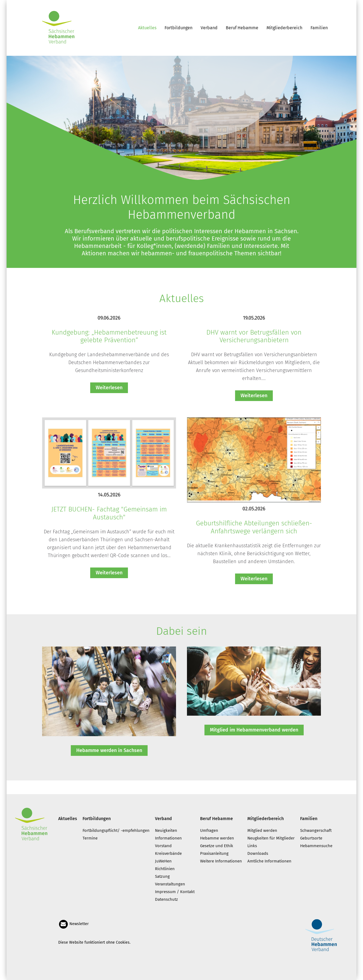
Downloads (258, 853)
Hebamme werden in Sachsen (109, 750)
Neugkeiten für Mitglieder (271, 838)
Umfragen (209, 830)
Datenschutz (166, 899)
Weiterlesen (109, 388)
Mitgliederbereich (284, 28)
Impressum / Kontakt (175, 892)
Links (252, 846)
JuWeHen (163, 861)
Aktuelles (147, 28)
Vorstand (163, 846)
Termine (90, 838)
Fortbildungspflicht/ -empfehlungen (116, 830)
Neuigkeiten (166, 830)
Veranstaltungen (170, 884)
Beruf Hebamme (242, 28)
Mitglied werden (262, 830)
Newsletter (73, 924)
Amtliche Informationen (269, 861)
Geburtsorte (311, 838)
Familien (319, 28)
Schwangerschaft (316, 830)
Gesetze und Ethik (217, 846)
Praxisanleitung (214, 853)
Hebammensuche (316, 846)
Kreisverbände (168, 853)
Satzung (162, 876)
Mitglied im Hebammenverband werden (254, 730)
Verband (209, 28)
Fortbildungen (178, 28)
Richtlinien (165, 869)
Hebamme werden (217, 838)
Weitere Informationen (221, 861)
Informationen (168, 838)
